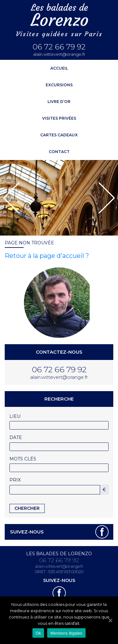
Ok (38, 633)
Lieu (15, 416)
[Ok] (110, 620)
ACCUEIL (59, 68)
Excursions (59, 85)
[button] (11, 198)
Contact (59, 152)
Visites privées (59, 118)
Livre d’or (59, 102)
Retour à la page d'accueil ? (47, 256)
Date (16, 437)
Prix (15, 480)
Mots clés (23, 459)
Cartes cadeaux (59, 135)
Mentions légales (66, 633)
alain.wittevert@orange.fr (59, 54)
